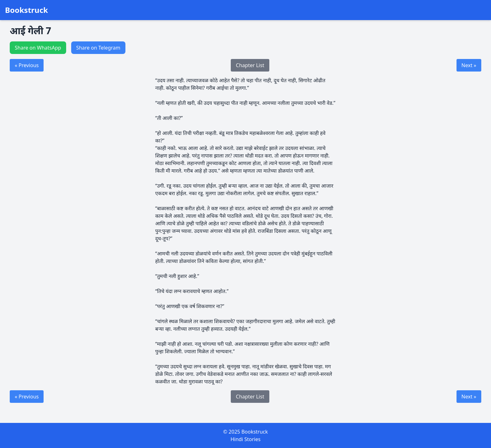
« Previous (27, 65)
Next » (469, 65)
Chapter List (250, 65)
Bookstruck (26, 10)
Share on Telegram (98, 48)
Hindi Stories (245, 439)
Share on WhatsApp (38, 48)
